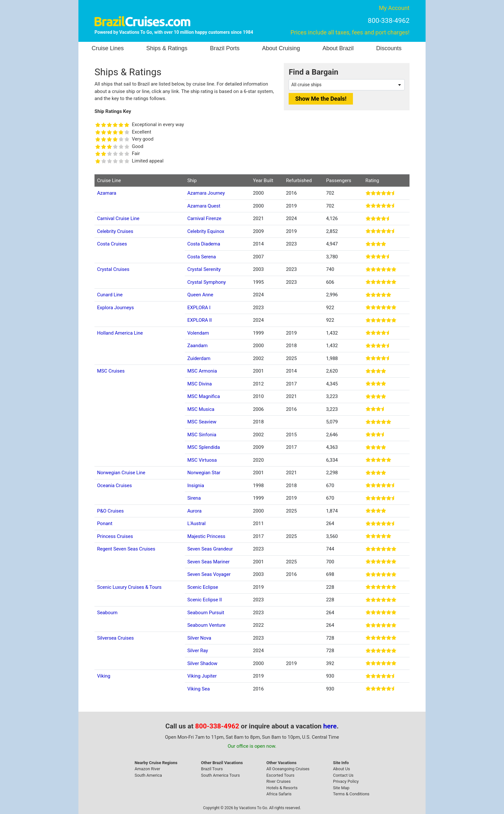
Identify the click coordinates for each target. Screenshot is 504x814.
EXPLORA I (199, 308)
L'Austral (197, 523)
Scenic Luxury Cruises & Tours (129, 587)
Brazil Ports (225, 48)
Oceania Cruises (114, 486)
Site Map (341, 788)
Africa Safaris (279, 794)
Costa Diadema (204, 244)
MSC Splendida (204, 447)
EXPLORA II (200, 320)
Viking (104, 676)
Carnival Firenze (204, 218)
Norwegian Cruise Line (121, 473)
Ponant (105, 523)
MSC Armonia (202, 371)
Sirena (194, 498)
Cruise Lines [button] (108, 48)
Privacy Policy (346, 781)
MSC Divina (200, 384)
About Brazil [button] (338, 48)
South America (148, 775)
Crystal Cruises (113, 269)
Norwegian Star (204, 473)
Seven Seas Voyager (209, 574)
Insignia (196, 486)
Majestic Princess (206, 536)
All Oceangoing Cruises (288, 769)
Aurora (194, 511)
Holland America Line (120, 333)
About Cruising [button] (281, 48)
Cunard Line (110, 295)
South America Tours (220, 775)
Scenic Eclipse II (205, 600)
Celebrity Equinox (206, 231)
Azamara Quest (204, 206)
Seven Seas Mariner (209, 562)
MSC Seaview (202, 422)
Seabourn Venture (207, 625)
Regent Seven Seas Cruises (126, 549)
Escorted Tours (280, 775)
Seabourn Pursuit (206, 613)
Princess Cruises (115, 536)
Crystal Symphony (207, 282)
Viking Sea (199, 689)
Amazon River (148, 769)
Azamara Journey (206, 193)
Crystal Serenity (204, 269)
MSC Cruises (111, 371)
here (330, 726)
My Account (394, 8)
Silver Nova (199, 638)
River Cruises (279, 781)
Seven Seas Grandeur (210, 549)
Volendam (198, 333)
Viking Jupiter (202, 676)
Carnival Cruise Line (118, 218)
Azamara (107, 193)
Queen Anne (200, 295)
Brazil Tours (212, 769)
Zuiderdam (199, 358)
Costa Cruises (112, 244)
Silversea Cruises (115, 638)
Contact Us (343, 775)
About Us (342, 769)
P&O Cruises (110, 511)
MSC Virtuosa (202, 460)
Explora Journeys (115, 308)
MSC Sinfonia (202, 435)
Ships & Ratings (167, 48)
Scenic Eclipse (203, 587)
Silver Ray (198, 651)
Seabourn (107, 613)
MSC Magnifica (204, 396)
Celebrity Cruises (115, 231)
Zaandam (198, 346)
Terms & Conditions (351, 794)
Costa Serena (202, 257)
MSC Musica (201, 409)
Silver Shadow (203, 663)
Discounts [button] (389, 48)
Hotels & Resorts (282, 788)
